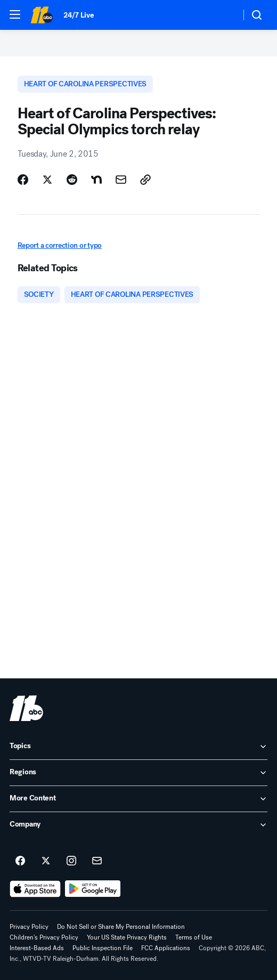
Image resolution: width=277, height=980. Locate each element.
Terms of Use (194, 937)
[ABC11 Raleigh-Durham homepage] (42, 15)
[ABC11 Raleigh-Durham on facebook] (20, 861)
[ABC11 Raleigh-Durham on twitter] (46, 861)
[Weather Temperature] (224, 15)
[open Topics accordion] (138, 747)
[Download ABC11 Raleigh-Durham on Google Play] (93, 889)
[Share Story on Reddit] (72, 180)
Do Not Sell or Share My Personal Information (121, 927)
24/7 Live (79, 15)
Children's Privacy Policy (44, 937)
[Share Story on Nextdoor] (96, 180)
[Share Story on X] (47, 180)
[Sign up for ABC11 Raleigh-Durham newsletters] (97, 861)
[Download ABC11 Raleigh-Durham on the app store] (35, 889)
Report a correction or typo (60, 245)
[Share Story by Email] (121, 180)
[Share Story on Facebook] (23, 180)
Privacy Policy (29, 927)
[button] (15, 14)
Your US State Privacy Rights (127, 937)
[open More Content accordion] (138, 799)
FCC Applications (166, 948)
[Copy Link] (145, 180)
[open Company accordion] (138, 825)
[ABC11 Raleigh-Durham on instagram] (71, 861)
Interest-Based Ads (37, 948)
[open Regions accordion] (138, 773)
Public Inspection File (103, 948)
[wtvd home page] (26, 708)
